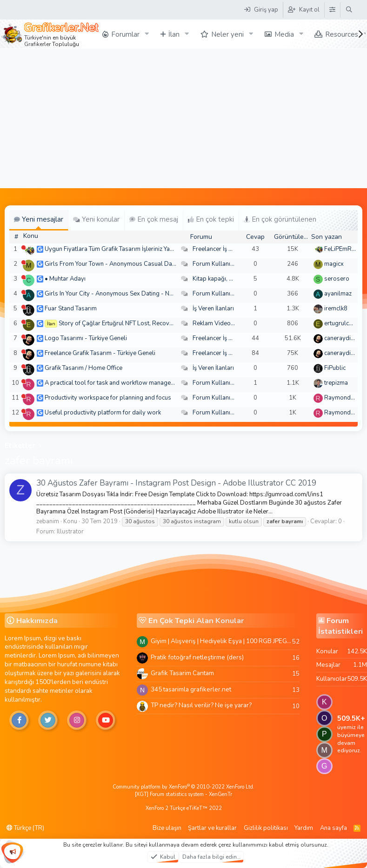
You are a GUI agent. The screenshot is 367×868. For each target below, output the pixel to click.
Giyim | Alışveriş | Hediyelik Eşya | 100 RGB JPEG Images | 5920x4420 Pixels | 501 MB (221, 641)
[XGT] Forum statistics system (183, 794)
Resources (342, 34)
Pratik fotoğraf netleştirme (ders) (197, 657)
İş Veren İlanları (213, 309)
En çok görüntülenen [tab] (280, 219)
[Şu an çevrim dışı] (23, 247)
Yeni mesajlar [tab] (39, 219)
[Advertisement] (184, 118)
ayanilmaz (338, 294)
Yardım (304, 828)
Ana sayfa (334, 828)
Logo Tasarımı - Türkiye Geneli (86, 338)
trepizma (336, 383)
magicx (334, 264)
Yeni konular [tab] (96, 219)
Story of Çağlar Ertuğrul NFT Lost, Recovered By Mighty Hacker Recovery (159, 323)
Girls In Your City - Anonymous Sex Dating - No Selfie (117, 294)
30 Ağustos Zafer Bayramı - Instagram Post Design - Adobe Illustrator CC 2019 (176, 483)
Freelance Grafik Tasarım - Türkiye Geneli (100, 353)
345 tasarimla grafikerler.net (191, 689)
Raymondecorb (345, 398)
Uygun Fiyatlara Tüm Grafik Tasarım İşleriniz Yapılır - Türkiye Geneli (134, 249)
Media (284, 34)
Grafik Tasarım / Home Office (83, 368)
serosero (337, 279)
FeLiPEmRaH (342, 249)
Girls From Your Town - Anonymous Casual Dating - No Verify (129, 264)
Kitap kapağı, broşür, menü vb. (234, 279)
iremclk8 (336, 309)
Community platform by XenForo (183, 787)
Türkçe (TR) (25, 828)
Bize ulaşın (167, 828)
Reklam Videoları (216, 323)
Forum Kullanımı (215, 264)
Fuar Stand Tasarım (71, 309)
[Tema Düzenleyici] (332, 10)
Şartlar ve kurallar (212, 828)
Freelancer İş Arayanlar (224, 249)
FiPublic (335, 368)
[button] (147, 34)
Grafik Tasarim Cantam (182, 673)
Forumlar (125, 34)
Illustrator (70, 532)
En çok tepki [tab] (211, 219)
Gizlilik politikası (266, 828)
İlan (174, 34)
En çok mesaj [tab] (154, 219)
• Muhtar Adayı (65, 279)
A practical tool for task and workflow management (114, 383)
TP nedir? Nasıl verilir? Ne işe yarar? (201, 705)
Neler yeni (227, 34)
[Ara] (349, 10)
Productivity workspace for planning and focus (108, 398)
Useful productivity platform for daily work (103, 413)
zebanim (48, 521)
